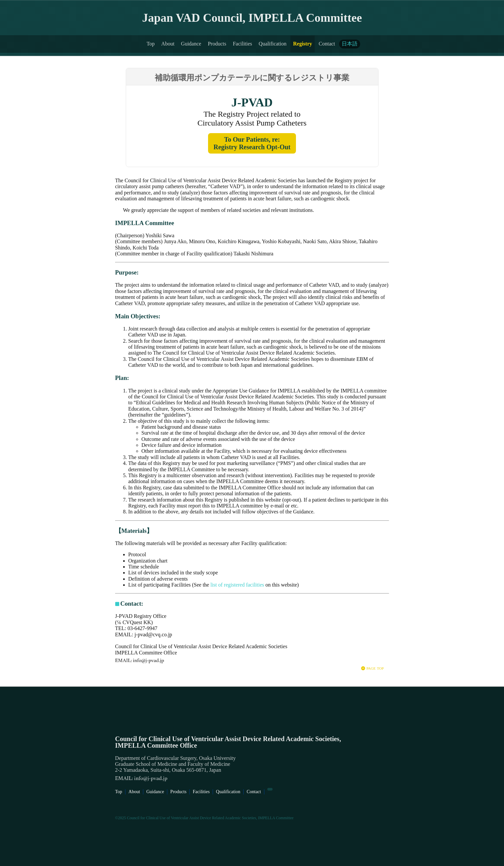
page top (372, 668)
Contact (327, 44)
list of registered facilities (237, 585)
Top (151, 44)
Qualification (273, 44)
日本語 (350, 44)
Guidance (191, 44)
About (168, 44)
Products (217, 44)
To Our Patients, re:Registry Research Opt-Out (252, 143)
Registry (303, 44)
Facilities (242, 44)
